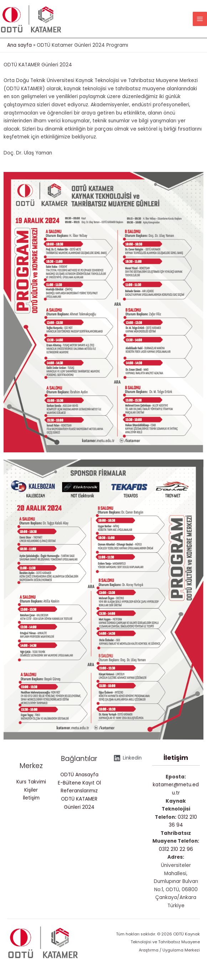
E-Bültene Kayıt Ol (79, 787)
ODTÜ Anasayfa (79, 779)
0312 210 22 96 (176, 854)
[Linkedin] (128, 762)
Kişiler (31, 794)
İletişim (31, 803)
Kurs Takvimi (31, 786)
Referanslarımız (79, 795)
